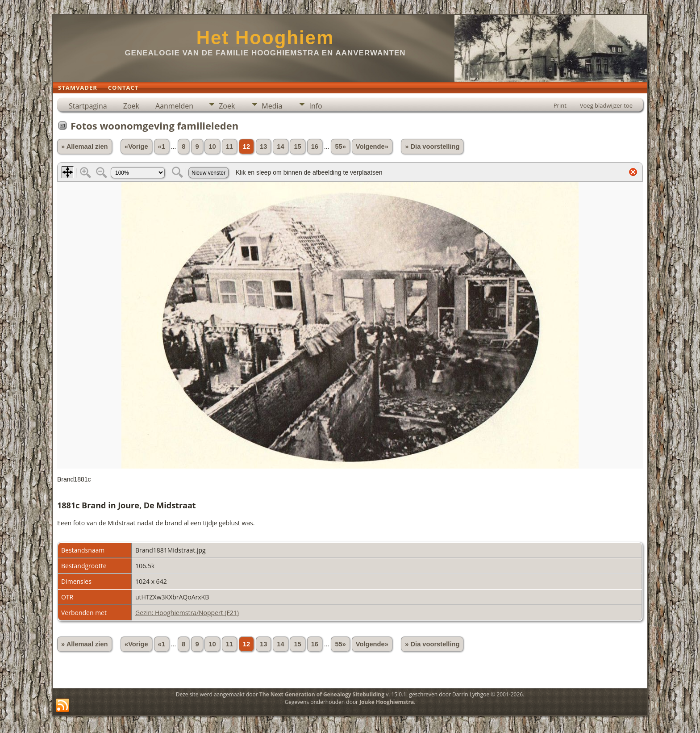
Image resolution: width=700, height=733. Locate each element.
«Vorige (136, 147)
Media (272, 106)
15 (297, 147)
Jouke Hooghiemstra (387, 702)
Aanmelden (174, 106)
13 (263, 147)
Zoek (131, 106)
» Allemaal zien (85, 147)
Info (315, 106)
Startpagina (88, 106)
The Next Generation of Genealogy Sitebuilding (322, 694)
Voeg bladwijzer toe (606, 105)
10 (212, 147)
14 (280, 147)
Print (560, 105)
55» (340, 147)
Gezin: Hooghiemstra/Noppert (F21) (187, 613)
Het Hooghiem (265, 38)
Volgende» (372, 147)
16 (315, 147)
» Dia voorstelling (432, 147)
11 (229, 147)
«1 (162, 147)
